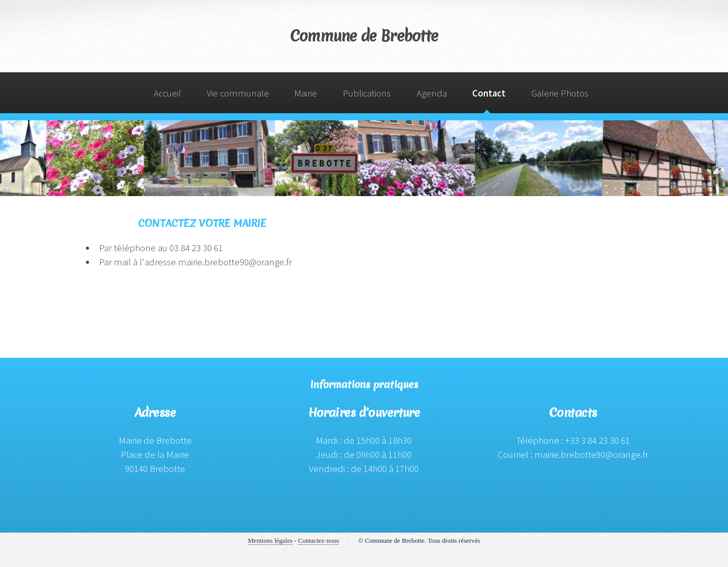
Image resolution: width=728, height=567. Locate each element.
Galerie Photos (560, 93)
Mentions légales (270, 540)
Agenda (432, 93)
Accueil (167, 93)
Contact (489, 93)
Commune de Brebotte (364, 36)
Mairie (306, 93)
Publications (367, 93)
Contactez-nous (319, 540)
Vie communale (238, 93)
